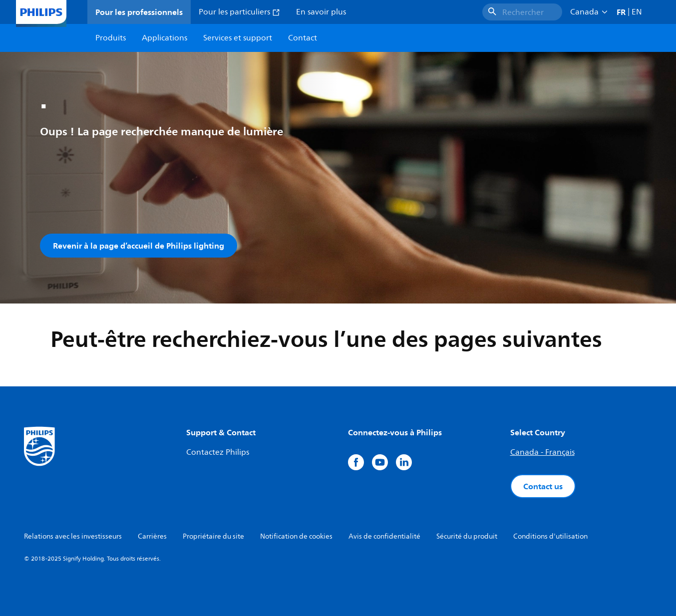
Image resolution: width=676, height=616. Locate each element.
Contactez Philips (218, 452)
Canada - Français (542, 452)
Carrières (152, 536)
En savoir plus (321, 12)
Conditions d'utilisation (550, 536)
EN (637, 12)
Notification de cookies (296, 536)
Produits (111, 38)
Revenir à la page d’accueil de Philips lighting (139, 246)
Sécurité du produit (467, 536)
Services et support (238, 38)
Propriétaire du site (213, 536)
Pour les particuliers (239, 12)
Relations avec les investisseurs (73, 536)
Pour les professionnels (139, 12)
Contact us (543, 486)
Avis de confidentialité (384, 536)
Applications (165, 38)
